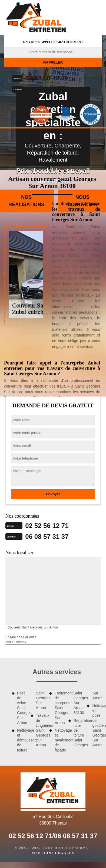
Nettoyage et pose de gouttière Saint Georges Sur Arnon (97, 725)
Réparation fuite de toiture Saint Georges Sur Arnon (88, 719)
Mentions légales (53, 853)
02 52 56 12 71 (47, 78)
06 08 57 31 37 (47, 89)
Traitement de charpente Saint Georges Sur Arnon (59, 708)
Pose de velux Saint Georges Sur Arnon (22, 708)
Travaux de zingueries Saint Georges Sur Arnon (41, 730)
